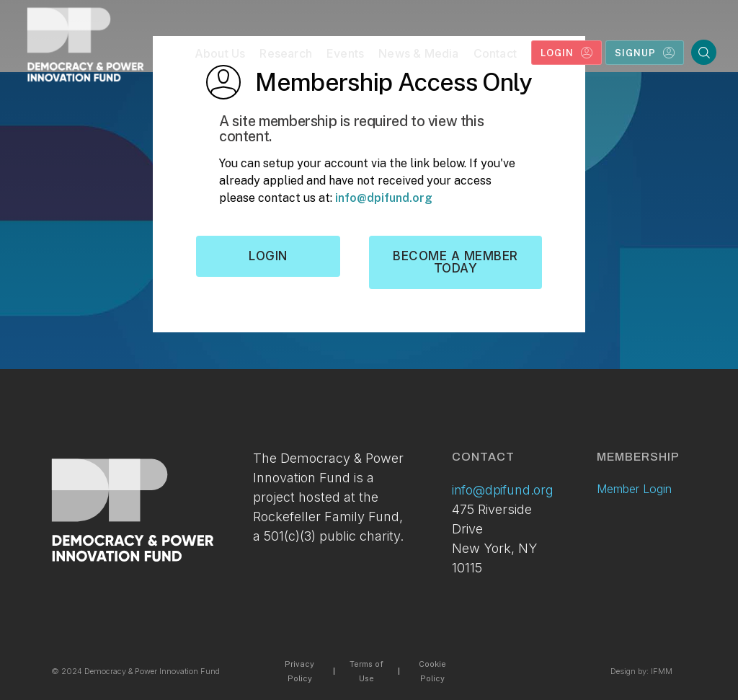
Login (268, 256)
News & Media (418, 53)
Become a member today (455, 262)
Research (286, 53)
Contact (495, 53)
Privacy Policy (299, 671)
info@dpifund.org (384, 198)
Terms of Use (366, 671)
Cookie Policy (432, 671)
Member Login (634, 489)
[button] (220, 57)
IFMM (662, 671)
